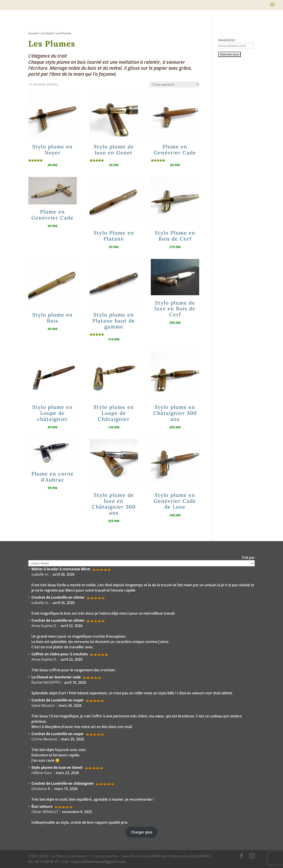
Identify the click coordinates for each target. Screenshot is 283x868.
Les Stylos (47, 33)
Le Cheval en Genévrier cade (56, 677)
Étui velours (42, 806)
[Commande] (174, 84)
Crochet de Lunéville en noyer (57, 700)
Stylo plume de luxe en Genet (57, 767)
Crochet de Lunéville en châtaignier (63, 783)
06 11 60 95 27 (47, 862)
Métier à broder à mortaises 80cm (61, 569)
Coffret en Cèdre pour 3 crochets (60, 654)
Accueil (33, 33)
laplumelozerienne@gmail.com (99, 862)
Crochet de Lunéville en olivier (58, 597)
